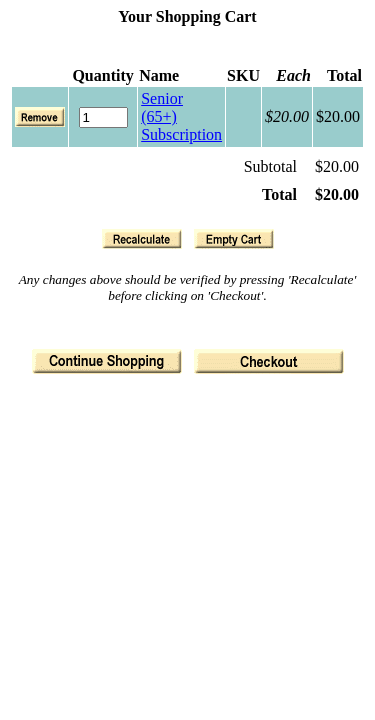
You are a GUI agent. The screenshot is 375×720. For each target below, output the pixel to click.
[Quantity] (103, 117)
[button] (142, 239)
